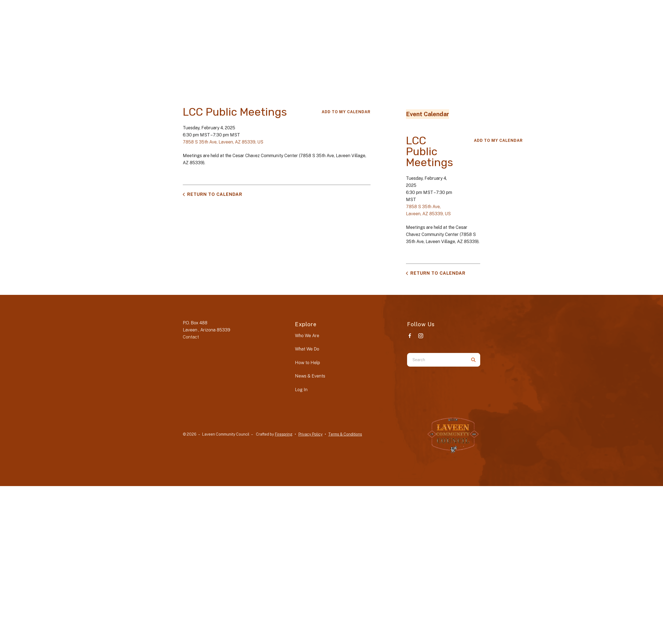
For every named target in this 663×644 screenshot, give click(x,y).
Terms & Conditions (345, 434)
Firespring (284, 434)
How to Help (307, 363)
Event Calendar (428, 114)
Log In (301, 390)
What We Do (307, 349)
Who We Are (307, 336)
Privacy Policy (310, 434)
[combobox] (437, 360)
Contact (191, 337)
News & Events (310, 376)
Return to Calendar (215, 194)
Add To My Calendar (346, 112)
